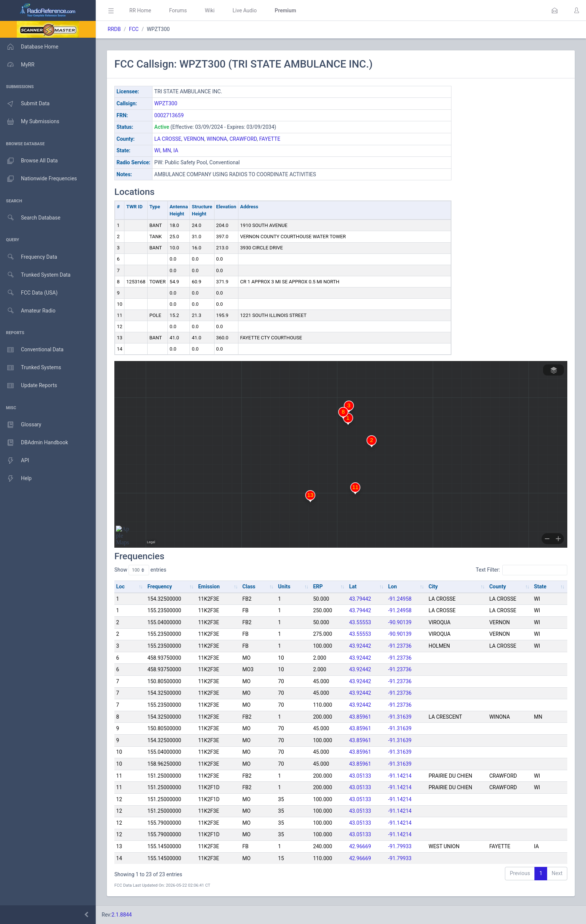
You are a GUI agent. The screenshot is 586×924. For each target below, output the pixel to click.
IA (176, 150)
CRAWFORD (243, 139)
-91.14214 (400, 776)
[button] (555, 10)
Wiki (210, 10)
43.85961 (360, 717)
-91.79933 (400, 846)
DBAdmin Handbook (34, 443)
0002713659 (169, 115)
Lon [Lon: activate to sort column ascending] (393, 587)
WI (157, 150)
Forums (178, 10)
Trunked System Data (35, 275)
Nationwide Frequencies (38, 179)
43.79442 (360, 599)
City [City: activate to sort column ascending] (433, 587)
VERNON (194, 139)
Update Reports (29, 386)
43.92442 (360, 646)
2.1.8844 (122, 915)
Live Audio (245, 10)
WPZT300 (166, 103)
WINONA (217, 139)
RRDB (114, 29)
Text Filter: (522, 570)
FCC (134, 29)
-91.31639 (400, 717)
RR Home (140, 10)
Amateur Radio (28, 311)
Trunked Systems (30, 368)
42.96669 (360, 846)
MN (167, 150)
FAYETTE (270, 139)
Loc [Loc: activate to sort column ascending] (121, 587)
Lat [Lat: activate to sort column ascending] (353, 587)
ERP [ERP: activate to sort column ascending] (318, 587)
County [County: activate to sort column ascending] (498, 587)
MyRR (17, 65)
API (15, 461)
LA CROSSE (168, 139)
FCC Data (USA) (29, 293)
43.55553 (360, 622)
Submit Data (25, 104)
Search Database (30, 218)
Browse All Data (29, 161)
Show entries (140, 570)
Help (16, 479)
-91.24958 (400, 599)
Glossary (21, 425)
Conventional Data (32, 350)
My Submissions (30, 122)
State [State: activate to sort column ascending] (540, 587)
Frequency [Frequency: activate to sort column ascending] (160, 587)
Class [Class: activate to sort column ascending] (249, 587)
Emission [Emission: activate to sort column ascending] (209, 587)
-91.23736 (400, 646)
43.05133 (360, 776)
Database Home (29, 47)
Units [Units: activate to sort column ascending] (284, 587)
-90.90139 (400, 622)
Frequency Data (29, 257)
